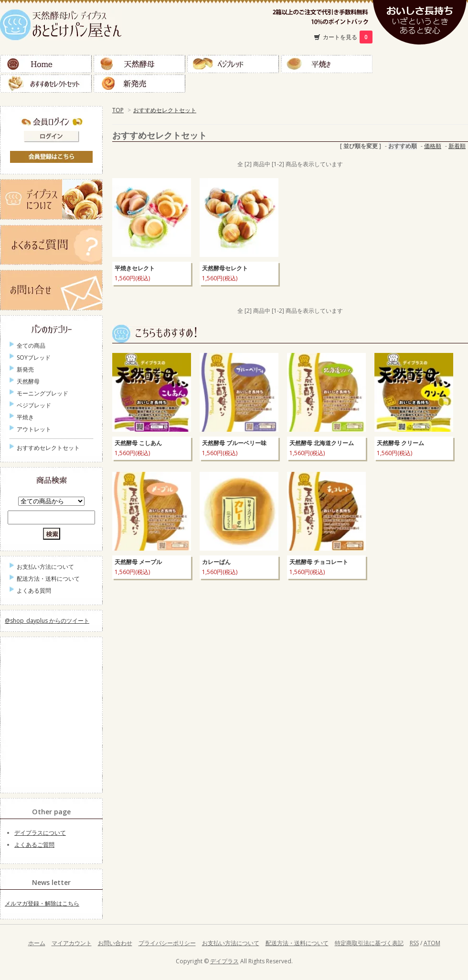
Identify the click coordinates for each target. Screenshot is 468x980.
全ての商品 (31, 346)
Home (46, 64)
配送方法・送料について (48, 579)
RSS (414, 943)
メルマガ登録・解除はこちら (42, 903)
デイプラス (224, 961)
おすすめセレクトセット (46, 84)
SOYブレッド (34, 357)
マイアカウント (72, 943)
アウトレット (34, 429)
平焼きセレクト (135, 268)
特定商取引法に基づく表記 (369, 943)
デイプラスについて (40, 833)
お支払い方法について (45, 567)
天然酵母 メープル (138, 562)
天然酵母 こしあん (138, 443)
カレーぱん (216, 562)
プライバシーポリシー (167, 943)
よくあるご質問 (34, 845)
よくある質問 (34, 591)
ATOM (432, 943)
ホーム (37, 943)
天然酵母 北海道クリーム (322, 443)
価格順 (433, 146)
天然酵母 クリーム (400, 443)
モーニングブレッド (43, 393)
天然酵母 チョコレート (319, 562)
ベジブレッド (233, 64)
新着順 (457, 146)
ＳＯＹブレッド (420, 64)
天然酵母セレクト (225, 268)
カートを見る (348, 37)
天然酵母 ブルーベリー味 (234, 443)
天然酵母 (139, 64)
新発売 (139, 84)
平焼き (327, 64)
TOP (118, 110)
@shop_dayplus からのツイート (47, 621)
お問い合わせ (115, 943)
